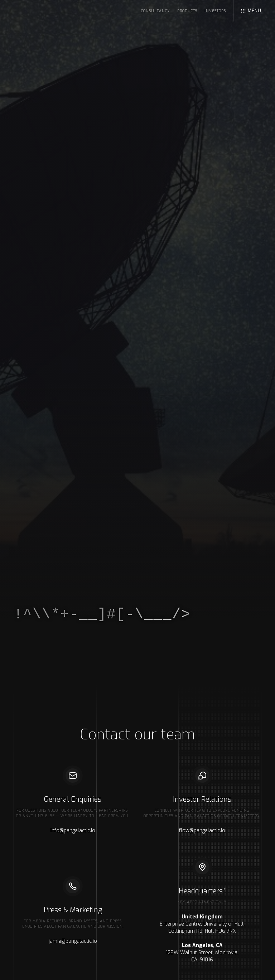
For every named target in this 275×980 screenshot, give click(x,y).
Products (187, 11)
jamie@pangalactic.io (73, 941)
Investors (215, 11)
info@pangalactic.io (73, 831)
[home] (51, 9)
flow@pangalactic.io (202, 831)
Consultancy (156, 11)
